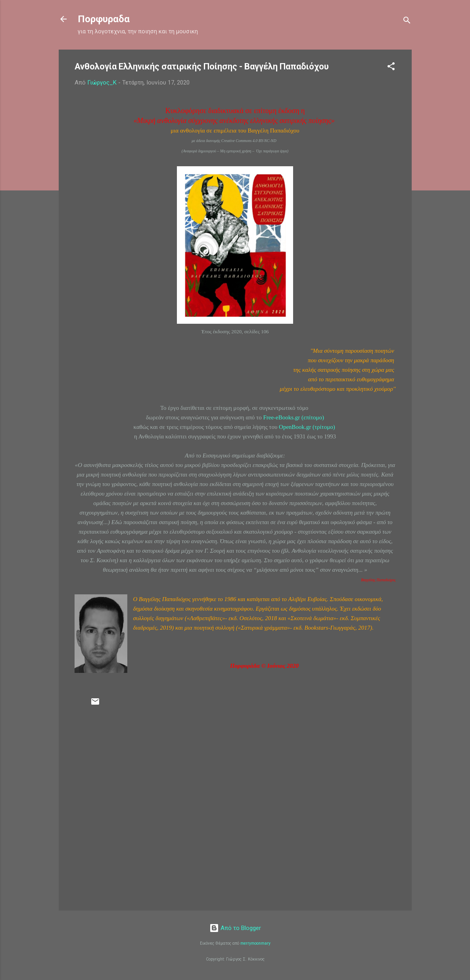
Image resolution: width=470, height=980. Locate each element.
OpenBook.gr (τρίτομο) (307, 427)
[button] (391, 68)
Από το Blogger (235, 928)
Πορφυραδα (104, 19)
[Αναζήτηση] (407, 22)
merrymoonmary (255, 943)
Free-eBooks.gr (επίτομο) (294, 417)
